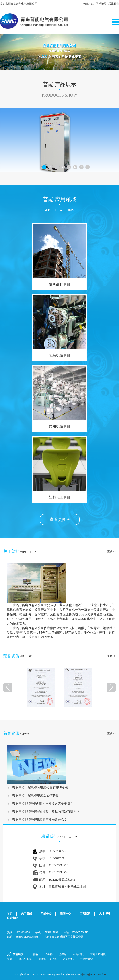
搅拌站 (63, 954)
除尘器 (49, 954)
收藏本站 (89, 4)
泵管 (10, 959)
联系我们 (114, 4)
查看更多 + (59, 519)
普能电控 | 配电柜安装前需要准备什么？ (40, 820)
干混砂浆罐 (86, 959)
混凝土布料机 (98, 954)
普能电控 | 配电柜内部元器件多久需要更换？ (43, 804)
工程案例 (85, 913)
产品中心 (46, 913)
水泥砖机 (78, 954)
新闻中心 (66, 913)
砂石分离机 (25, 959)
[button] (9, 52)
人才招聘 (105, 913)
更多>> (111, 551)
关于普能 (27, 913)
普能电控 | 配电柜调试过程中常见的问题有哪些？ (46, 812)
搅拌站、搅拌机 (47, 959)
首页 (10, 913)
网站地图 (101, 4)
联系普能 (12, 918)
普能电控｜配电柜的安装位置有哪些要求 (40, 788)
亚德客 (34, 954)
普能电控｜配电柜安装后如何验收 (35, 796)
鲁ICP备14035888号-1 (94, 974)
